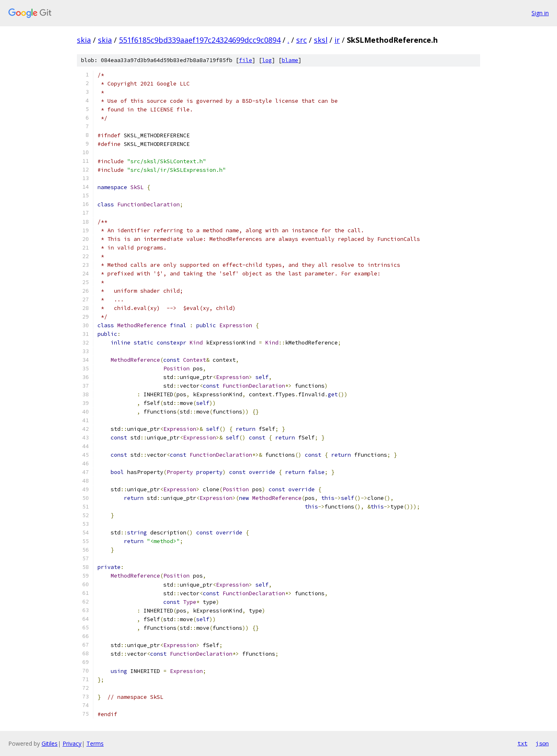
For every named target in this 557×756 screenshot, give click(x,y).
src (302, 40)
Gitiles (50, 743)
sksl (321, 40)
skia (84, 40)
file (246, 60)
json (542, 743)
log (267, 60)
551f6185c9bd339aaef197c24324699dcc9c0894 (200, 40)
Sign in (540, 13)
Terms (95, 743)
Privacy (72, 743)
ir (337, 40)
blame (290, 60)
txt (522, 743)
